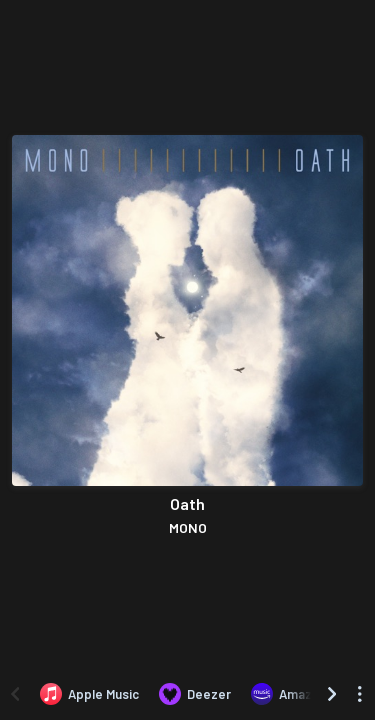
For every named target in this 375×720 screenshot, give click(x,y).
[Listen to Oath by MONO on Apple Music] (89, 694)
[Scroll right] (332, 694)
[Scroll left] (15, 694)
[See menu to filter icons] (360, 694)
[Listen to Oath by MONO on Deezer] (195, 694)
